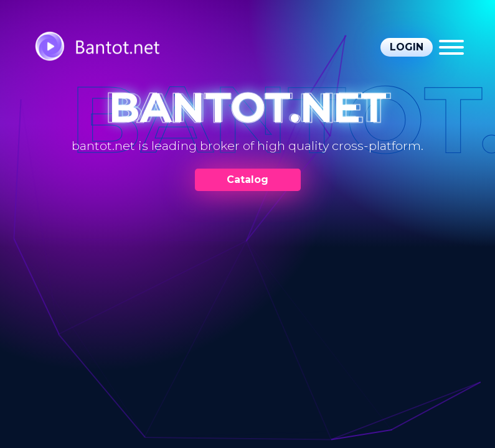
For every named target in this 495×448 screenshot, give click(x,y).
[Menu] (451, 47)
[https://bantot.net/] (109, 48)
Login (407, 47)
